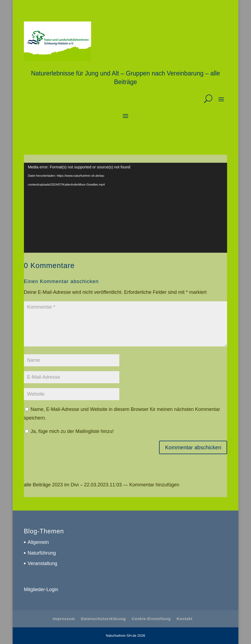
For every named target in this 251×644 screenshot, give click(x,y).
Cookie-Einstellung (151, 619)
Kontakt (184, 619)
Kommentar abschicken (193, 447)
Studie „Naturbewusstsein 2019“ (140, 248)
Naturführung (42, 553)
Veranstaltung (42, 563)
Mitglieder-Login (41, 589)
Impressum (64, 619)
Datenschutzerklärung (103, 619)
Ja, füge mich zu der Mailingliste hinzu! (69, 431)
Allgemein (38, 542)
